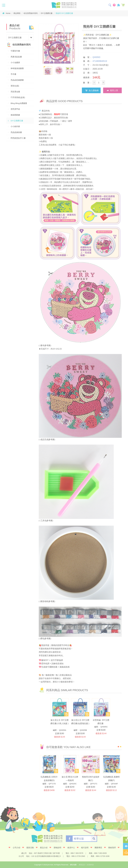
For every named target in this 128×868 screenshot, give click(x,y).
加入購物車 (91, 90)
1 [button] (118, 747)
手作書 (13, 74)
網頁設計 (82, 865)
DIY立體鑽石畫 (47, 13)
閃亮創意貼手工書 (18, 138)
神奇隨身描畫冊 (17, 68)
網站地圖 (73, 865)
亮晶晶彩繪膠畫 (17, 80)
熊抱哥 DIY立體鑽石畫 (65, 13)
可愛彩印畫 (15, 51)
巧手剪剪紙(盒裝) (18, 97)
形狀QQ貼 (15, 86)
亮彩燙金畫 (15, 92)
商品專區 (17, 13)
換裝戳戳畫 (15, 115)
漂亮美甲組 (15, 109)
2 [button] (121, 747)
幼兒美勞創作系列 (31, 13)
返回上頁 (112, 91)
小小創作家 (15, 126)
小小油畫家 (15, 62)
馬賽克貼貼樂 (16, 57)
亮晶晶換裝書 (16, 132)
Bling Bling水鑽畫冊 (19, 103)
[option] (59, 44)
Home (6, 13)
